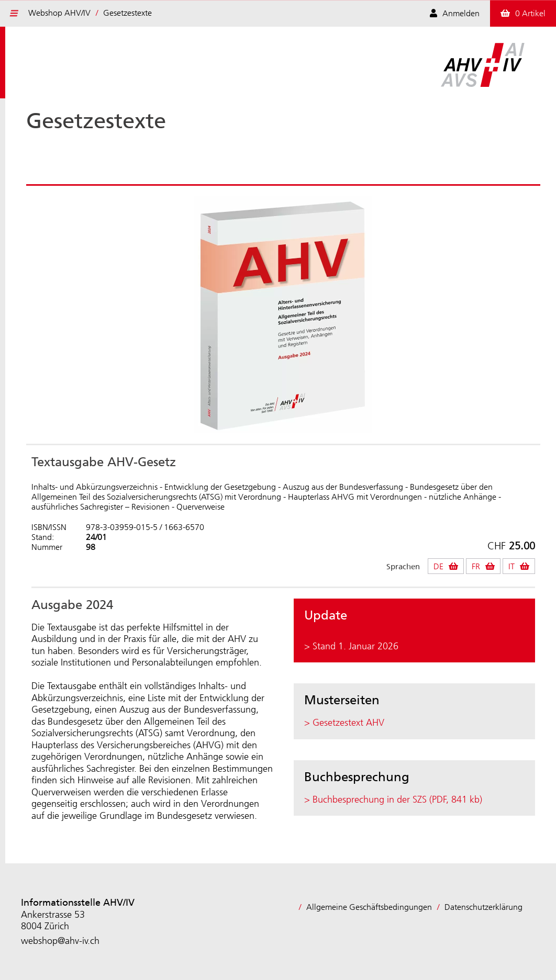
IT (511, 566)
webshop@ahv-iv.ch (60, 941)
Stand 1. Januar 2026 (355, 646)
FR (476, 566)
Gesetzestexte (127, 13)
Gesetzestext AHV (348, 723)
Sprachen (403, 567)
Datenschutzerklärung (483, 907)
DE (438, 566)
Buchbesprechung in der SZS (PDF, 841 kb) (397, 799)
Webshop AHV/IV (59, 13)
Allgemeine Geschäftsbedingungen (369, 907)
